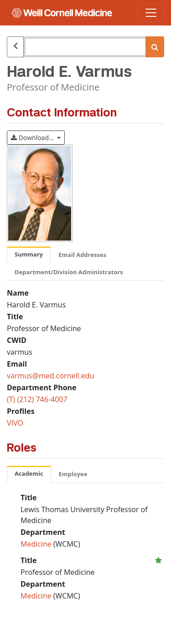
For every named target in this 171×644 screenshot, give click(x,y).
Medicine (37, 544)
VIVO (15, 423)
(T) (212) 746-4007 (37, 399)
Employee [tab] (73, 474)
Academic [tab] (29, 473)
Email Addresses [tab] (82, 255)
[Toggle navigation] (151, 13)
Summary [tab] (29, 254)
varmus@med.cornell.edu (50, 376)
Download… (38, 137)
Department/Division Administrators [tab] (69, 272)
